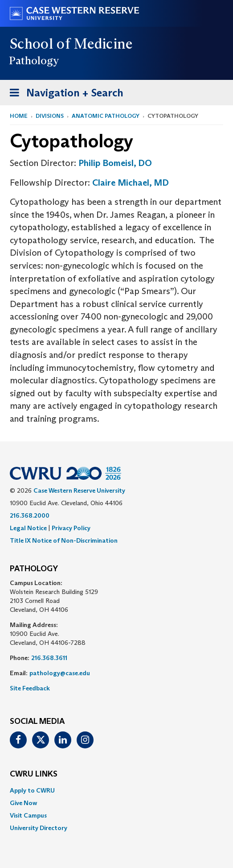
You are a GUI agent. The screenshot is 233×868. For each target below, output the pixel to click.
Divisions (50, 116)
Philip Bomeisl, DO (115, 163)
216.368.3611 (49, 658)
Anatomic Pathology (106, 116)
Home (19, 116)
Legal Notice (28, 528)
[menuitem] (116, 790)
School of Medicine (72, 44)
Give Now (23, 803)
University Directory (39, 828)
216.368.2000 (30, 515)
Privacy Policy (71, 528)
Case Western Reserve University (79, 490)
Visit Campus (28, 815)
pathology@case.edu (60, 673)
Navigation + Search (64, 94)
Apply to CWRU (32, 790)
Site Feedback (30, 688)
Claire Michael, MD (131, 183)
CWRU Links (34, 774)
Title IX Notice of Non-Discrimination (64, 540)
